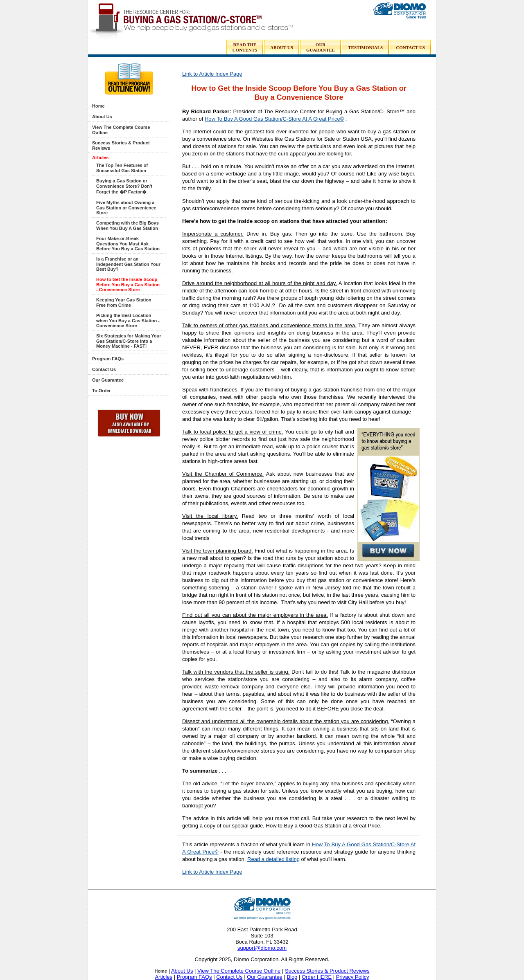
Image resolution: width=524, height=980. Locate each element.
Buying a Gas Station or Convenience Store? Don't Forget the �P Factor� (124, 186)
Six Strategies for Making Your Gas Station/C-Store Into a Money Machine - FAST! (129, 341)
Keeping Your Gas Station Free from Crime (124, 302)
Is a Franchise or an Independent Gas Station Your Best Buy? (128, 264)
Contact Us (104, 369)
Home (98, 106)
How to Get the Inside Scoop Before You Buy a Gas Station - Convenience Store (128, 284)
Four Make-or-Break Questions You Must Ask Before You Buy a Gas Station (128, 244)
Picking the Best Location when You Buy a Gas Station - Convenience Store (128, 320)
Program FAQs (108, 359)
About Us (102, 117)
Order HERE (317, 977)
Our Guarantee (108, 380)
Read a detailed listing (273, 859)
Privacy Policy (353, 977)
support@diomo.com (262, 948)
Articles (100, 157)
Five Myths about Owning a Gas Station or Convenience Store (126, 208)
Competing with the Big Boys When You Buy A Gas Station (128, 226)
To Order (102, 391)
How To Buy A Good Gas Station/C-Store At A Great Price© (274, 119)
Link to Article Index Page (212, 74)
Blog (292, 977)
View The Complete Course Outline (239, 971)
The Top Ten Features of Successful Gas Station (122, 168)
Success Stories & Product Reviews (327, 971)
